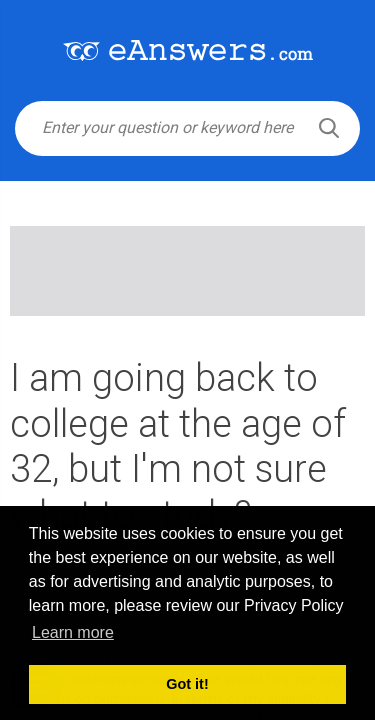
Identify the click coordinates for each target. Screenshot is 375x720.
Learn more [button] (73, 632)
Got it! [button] (187, 684)
